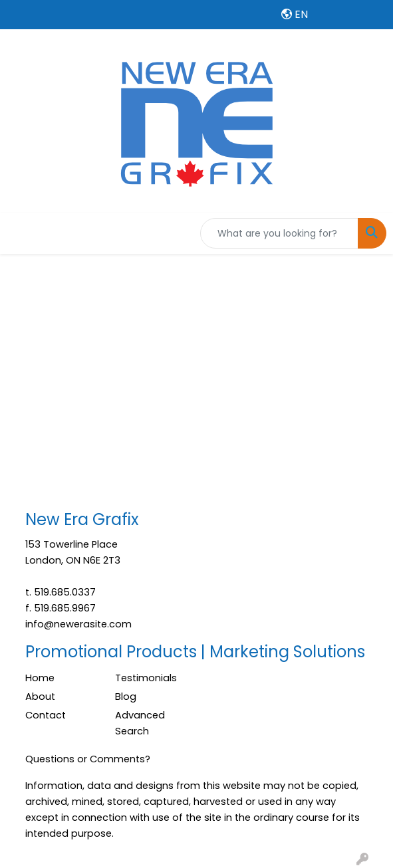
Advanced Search (140, 723)
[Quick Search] (279, 233)
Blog (126, 697)
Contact (46, 715)
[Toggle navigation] (21, 233)
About (40, 697)
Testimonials (146, 678)
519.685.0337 (65, 592)
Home (40, 678)
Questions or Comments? (88, 759)
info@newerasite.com (78, 624)
